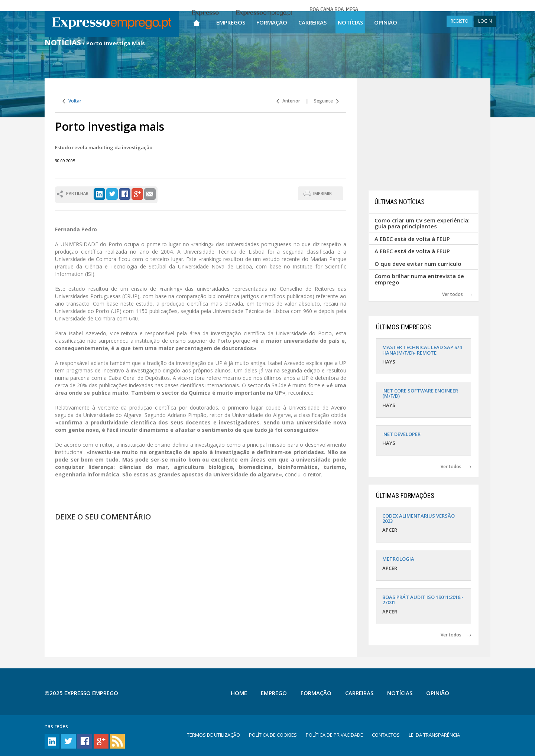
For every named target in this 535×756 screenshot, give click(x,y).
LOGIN (485, 21)
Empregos (231, 22)
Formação (272, 22)
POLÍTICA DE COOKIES (273, 735)
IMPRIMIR (322, 193)
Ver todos (457, 294)
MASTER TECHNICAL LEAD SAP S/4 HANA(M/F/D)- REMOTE (422, 350)
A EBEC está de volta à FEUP (412, 239)
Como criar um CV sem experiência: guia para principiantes (422, 223)
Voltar (72, 101)
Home (239, 693)
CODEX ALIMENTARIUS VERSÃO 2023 (419, 518)
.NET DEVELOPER (401, 434)
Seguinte (326, 101)
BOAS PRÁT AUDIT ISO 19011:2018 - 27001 (423, 600)
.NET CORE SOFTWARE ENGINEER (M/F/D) (420, 393)
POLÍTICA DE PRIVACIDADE (334, 735)
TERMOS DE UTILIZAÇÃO (213, 735)
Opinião (386, 22)
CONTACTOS (386, 735)
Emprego (274, 693)
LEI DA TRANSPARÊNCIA (434, 735)
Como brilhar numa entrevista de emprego (419, 279)
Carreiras (312, 22)
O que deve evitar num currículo (418, 264)
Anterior (288, 101)
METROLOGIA (398, 559)
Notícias (350, 22)
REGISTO (460, 21)
